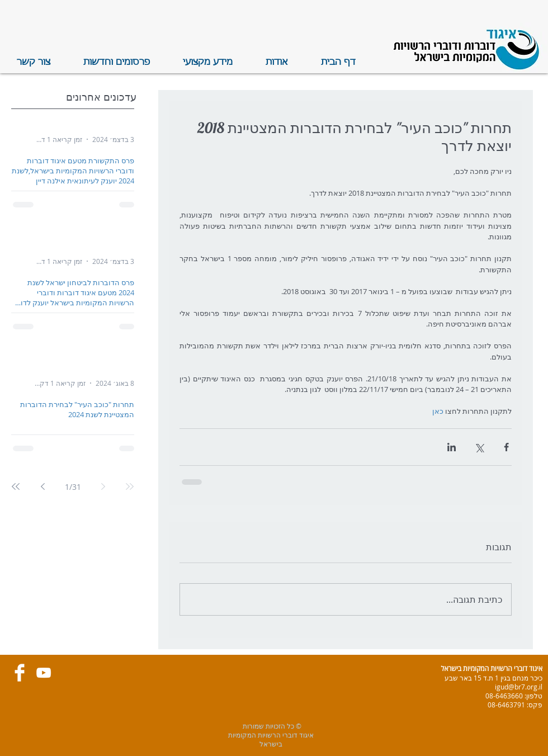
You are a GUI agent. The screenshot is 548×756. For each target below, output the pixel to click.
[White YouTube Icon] (44, 673)
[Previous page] (103, 486)
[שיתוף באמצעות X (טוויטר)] (479, 447)
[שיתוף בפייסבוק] (506, 447)
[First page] (130, 486)
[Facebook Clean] (20, 673)
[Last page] (16, 486)
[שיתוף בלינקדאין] (452, 447)
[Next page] (42, 486)
